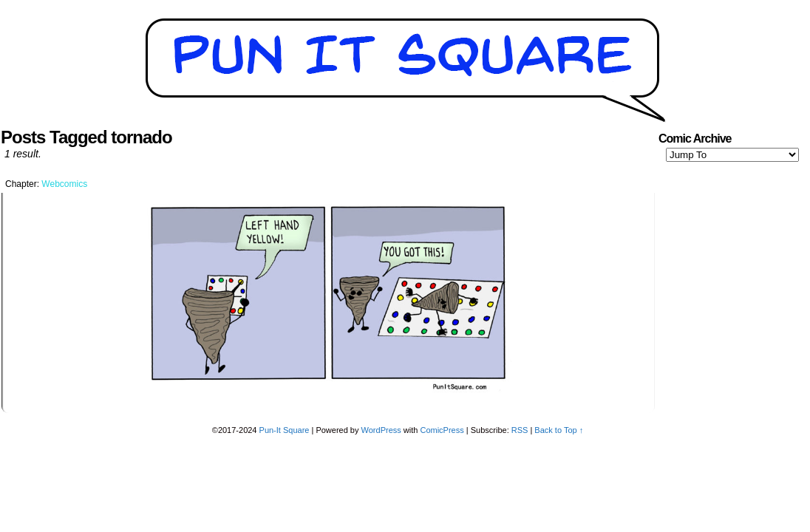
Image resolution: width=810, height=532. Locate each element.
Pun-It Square (285, 430)
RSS (520, 430)
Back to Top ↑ (559, 430)
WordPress (381, 430)
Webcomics (64, 184)
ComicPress (442, 430)
